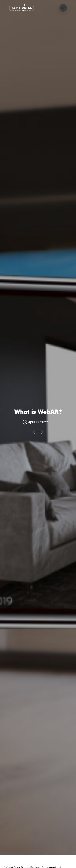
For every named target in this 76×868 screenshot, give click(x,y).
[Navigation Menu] (63, 8)
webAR (38, 432)
